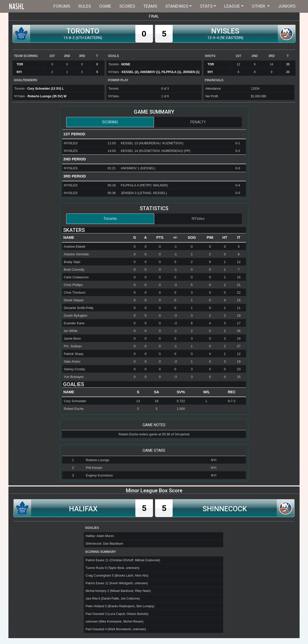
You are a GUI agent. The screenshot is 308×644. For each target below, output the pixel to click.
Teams (150, 6)
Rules (85, 6)
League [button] (232, 6)
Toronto (110, 219)
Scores (127, 6)
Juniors (287, 6)
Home (27, 6)
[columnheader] (96, 238)
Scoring (110, 122)
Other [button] (259, 6)
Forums (62, 6)
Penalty (198, 122)
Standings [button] (177, 6)
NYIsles (198, 219)
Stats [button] (206, 6)
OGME (105, 6)
